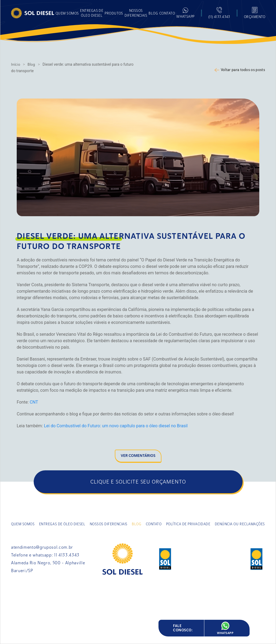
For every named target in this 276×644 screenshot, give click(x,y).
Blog (31, 64)
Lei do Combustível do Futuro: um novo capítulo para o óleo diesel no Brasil (116, 426)
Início (16, 64)
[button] (114, 13)
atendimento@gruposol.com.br (42, 547)
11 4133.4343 (67, 555)
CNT (34, 402)
